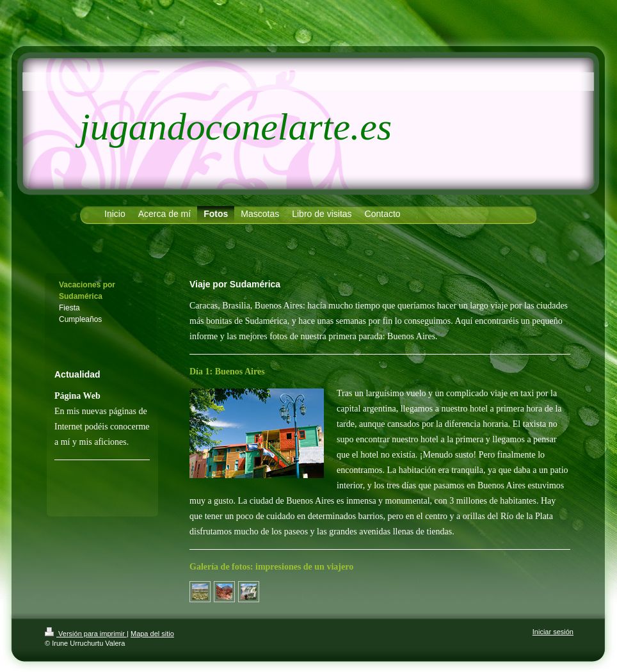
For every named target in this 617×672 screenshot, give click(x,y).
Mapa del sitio (152, 634)
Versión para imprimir (86, 634)
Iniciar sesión (553, 632)
